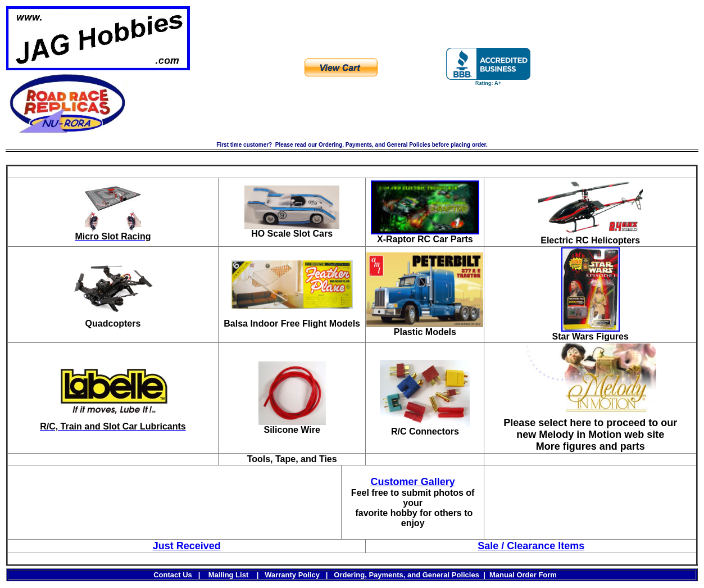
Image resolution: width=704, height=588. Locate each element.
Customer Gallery (413, 482)
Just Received (187, 546)
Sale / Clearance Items (531, 546)
